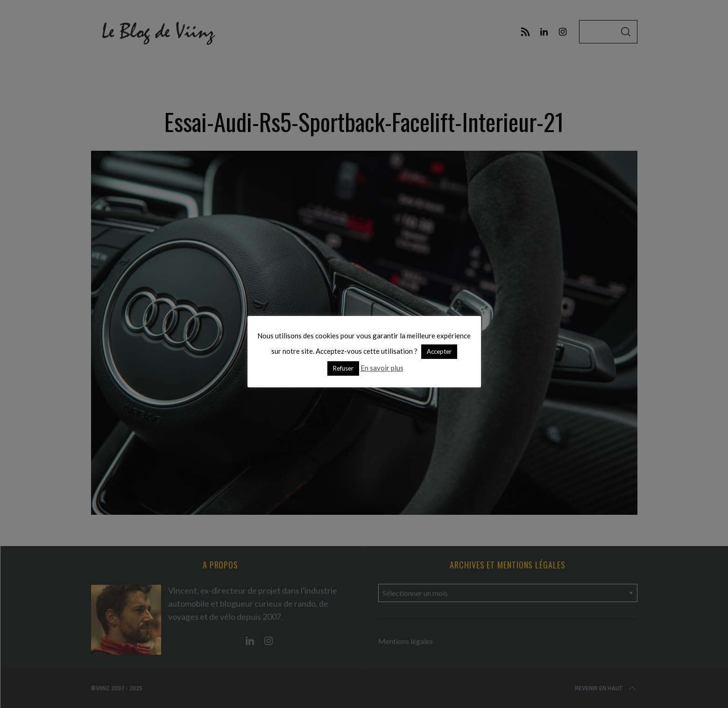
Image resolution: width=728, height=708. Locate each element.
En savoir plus (382, 368)
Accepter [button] (439, 351)
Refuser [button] (343, 368)
